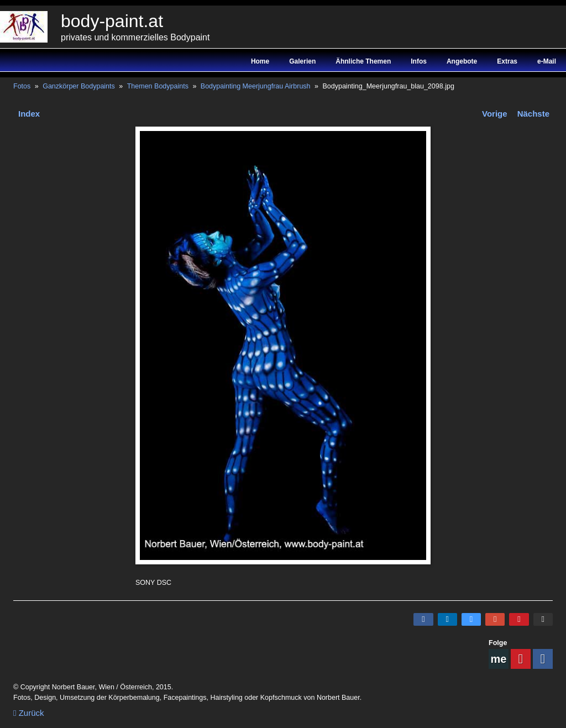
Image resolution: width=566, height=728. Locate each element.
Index (29, 114)
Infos (419, 61)
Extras (507, 61)
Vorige (495, 114)
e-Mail (547, 61)
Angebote (462, 61)
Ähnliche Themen (363, 61)
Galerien (302, 61)
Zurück (29, 713)
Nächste (533, 114)
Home (260, 61)
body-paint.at (112, 21)
